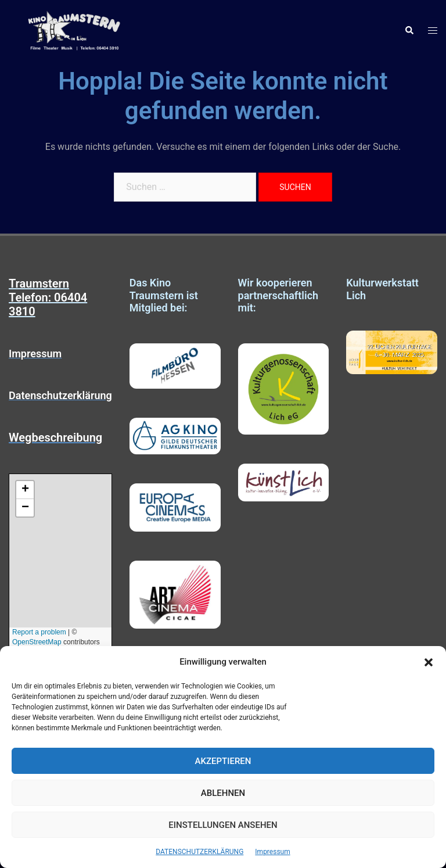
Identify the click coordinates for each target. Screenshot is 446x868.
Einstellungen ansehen (223, 825)
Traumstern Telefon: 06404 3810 (48, 297)
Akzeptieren (223, 761)
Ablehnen (223, 793)
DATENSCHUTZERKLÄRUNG (199, 852)
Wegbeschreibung (55, 437)
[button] (429, 662)
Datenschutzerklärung (60, 395)
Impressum (272, 852)
